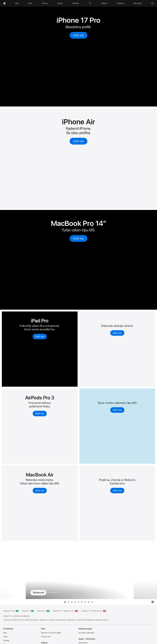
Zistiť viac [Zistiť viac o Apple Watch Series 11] (117, 333)
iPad (5, 637)
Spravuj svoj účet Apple (51, 633)
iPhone (6, 641)
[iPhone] (45, 3)
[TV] (90, 3)
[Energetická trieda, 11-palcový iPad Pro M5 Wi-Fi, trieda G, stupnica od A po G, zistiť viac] (77, 611)
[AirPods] (76, 3)
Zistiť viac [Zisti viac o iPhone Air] (79, 141)
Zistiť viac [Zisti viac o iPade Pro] (40, 337)
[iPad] (30, 3)
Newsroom (83, 643)
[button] (152, 3)
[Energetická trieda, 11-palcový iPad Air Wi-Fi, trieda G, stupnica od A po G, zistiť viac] (105, 611)
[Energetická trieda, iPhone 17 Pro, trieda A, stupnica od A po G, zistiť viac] (17, 611)
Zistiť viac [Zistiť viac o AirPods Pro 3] (40, 414)
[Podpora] (121, 3)
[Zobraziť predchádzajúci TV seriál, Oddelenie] (12, 571)
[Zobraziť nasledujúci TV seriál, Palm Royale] (145, 571)
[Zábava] (104, 3)
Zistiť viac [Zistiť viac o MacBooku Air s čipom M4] (40, 491)
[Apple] (4, 3)
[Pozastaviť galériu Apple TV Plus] (153, 602)
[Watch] (60, 3)
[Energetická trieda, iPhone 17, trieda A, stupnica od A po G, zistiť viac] (33, 611)
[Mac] (17, 3)
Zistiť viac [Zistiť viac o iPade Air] (117, 410)
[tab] (65, 602)
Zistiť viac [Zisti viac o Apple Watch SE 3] (117, 491)
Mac (5, 633)
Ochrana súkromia (86, 633)
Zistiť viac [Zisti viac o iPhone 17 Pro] (79, 35)
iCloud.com (46, 637)
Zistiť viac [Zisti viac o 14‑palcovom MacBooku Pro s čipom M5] (79, 238)
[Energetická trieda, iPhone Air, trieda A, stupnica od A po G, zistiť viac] (48, 611)
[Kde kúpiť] (138, 3)
